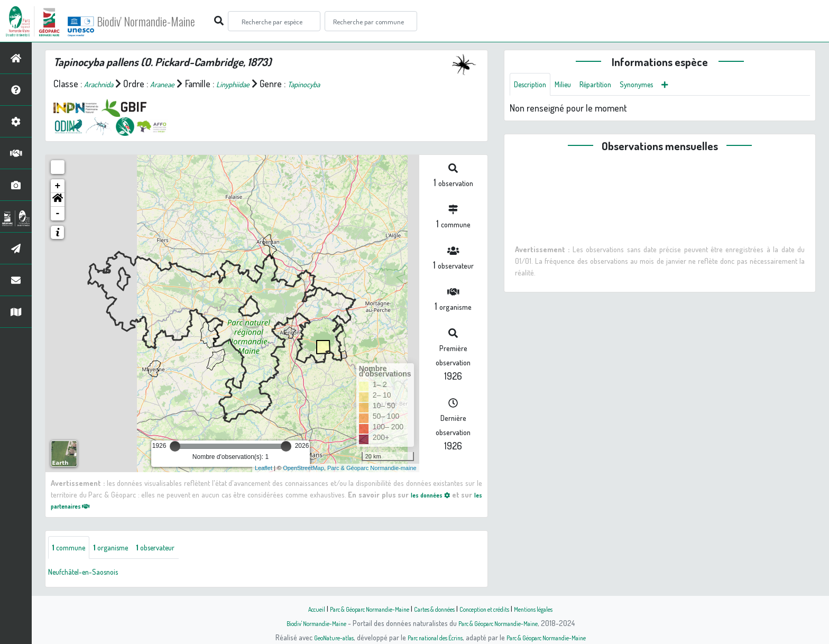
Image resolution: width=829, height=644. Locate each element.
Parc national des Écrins (429, 637)
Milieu (575, 86)
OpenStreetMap (303, 468)
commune (74, 549)
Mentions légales (558, 609)
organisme (126, 549)
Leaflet (264, 468)
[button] (58, 200)
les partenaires (82, 505)
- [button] (58, 214)
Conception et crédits (498, 609)
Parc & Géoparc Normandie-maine (372, 468)
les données (435, 494)
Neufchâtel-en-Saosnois (94, 574)
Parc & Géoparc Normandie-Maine (354, 609)
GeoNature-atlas (315, 637)
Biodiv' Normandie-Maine (174, 21)
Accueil (288, 609)
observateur (182, 549)
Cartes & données (436, 609)
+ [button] (58, 186)
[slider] (175, 446)
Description (535, 86)
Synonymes (666, 86)
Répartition (615, 86)
